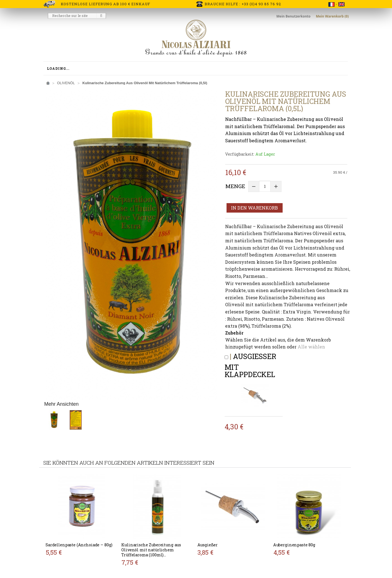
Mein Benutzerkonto (294, 16)
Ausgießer (208, 545)
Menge (235, 186)
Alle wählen (311, 347)
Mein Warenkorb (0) (332, 16)
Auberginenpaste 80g (294, 545)
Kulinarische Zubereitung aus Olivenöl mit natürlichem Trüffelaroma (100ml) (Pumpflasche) (151, 552)
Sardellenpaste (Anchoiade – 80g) (79, 545)
